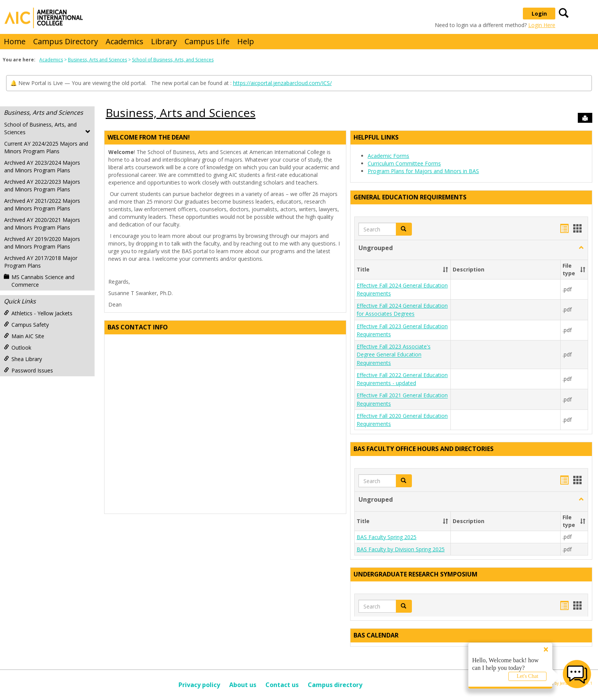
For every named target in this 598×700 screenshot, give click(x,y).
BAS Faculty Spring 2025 (387, 537)
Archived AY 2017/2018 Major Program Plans (41, 262)
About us (243, 685)
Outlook (18, 348)
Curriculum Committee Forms (404, 163)
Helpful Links (376, 137)
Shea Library (23, 359)
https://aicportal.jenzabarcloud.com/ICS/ (282, 83)
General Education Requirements (410, 197)
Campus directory (335, 685)
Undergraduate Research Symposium (416, 574)
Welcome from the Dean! (149, 137)
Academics (125, 41)
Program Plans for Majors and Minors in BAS (423, 171)
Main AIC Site (24, 336)
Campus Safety (26, 325)
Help (246, 41)
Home (15, 41)
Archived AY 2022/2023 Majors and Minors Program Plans (42, 185)
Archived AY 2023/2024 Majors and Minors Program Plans (42, 166)
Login (539, 14)
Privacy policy (199, 685)
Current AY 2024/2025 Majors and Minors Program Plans (46, 147)
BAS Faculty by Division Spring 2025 (401, 549)
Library (164, 41)
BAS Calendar (376, 635)
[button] (404, 229)
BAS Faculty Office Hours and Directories (424, 449)
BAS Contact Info (138, 327)
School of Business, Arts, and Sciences (173, 60)
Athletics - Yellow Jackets (38, 313)
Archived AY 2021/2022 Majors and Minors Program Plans (42, 205)
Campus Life (207, 41)
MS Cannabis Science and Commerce (39, 281)
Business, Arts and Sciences (97, 60)
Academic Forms (388, 156)
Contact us (282, 685)
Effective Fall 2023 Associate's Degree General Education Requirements (394, 355)
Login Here (542, 25)
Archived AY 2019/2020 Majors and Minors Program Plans (42, 243)
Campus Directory (66, 41)
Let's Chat (528, 676)
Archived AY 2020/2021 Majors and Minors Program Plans (42, 224)
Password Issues (28, 370)
